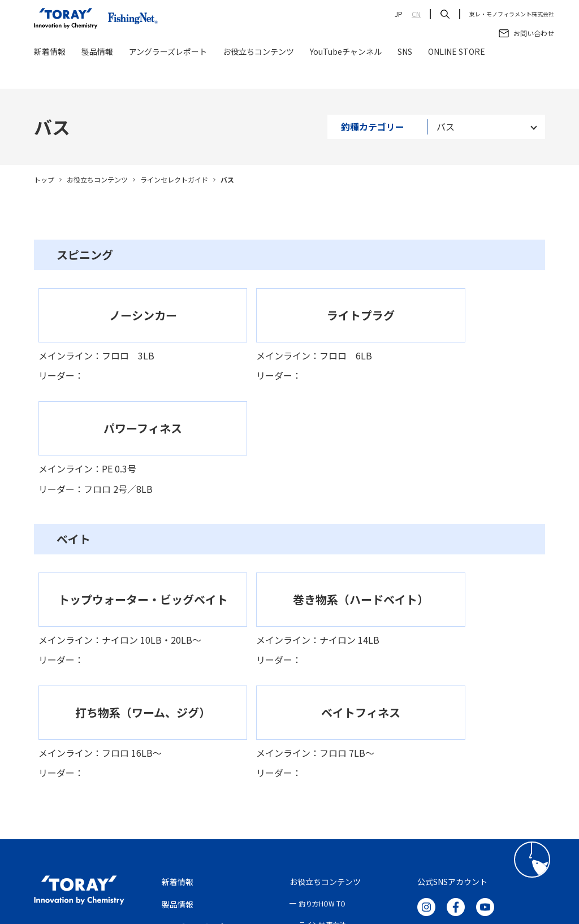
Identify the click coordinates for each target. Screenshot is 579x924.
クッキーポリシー (328, 847)
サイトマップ (391, 847)
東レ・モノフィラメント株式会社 (512, 14)
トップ (44, 179)
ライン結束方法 (322, 713)
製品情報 (97, 75)
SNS (405, 75)
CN (416, 14)
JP (399, 14)
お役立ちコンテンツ (258, 75)
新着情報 (50, 75)
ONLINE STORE (457, 75)
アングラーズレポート (168, 75)
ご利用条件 (184, 847)
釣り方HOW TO (322, 693)
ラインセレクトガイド (174, 179)
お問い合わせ (185, 738)
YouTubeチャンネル (346, 75)
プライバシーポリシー (251, 847)
